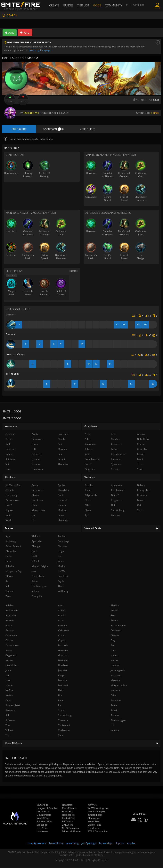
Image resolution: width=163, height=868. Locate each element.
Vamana (116, 515)
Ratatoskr (11, 711)
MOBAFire (43, 805)
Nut (60, 696)
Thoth (61, 586)
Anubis (114, 611)
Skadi (8, 520)
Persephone (38, 576)
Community (112, 5)
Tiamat (9, 591)
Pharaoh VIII (31, 113)
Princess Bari (13, 706)
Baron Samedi (118, 626)
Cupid (61, 641)
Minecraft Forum (71, 832)
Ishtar (35, 505)
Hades (114, 656)
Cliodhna (63, 439)
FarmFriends (69, 808)
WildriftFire (43, 818)
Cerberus (116, 631)
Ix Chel (35, 561)
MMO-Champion (97, 812)
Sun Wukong (65, 715)
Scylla (61, 711)
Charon (115, 636)
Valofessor (43, 832)
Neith (61, 690)
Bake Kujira (143, 439)
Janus (8, 671)
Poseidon (116, 701)
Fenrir (9, 651)
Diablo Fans (94, 825)
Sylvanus (10, 721)
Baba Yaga (64, 541)
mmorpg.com (95, 815)
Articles (131, 844)
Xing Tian (90, 469)
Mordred (63, 686)
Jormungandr (118, 671)
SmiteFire (42, 825)
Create (56, 5)
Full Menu (133, 5)
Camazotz (37, 439)
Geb (113, 651)
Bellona (10, 631)
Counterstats (44, 815)
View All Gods (81, 743)
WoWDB (92, 805)
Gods (97, 5)
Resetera (67, 805)
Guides (69, 5)
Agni (61, 606)
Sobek (114, 711)
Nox (34, 571)
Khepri (62, 676)
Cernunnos (11, 636)
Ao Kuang (11, 541)
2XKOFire (68, 825)
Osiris (9, 701)
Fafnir (114, 449)
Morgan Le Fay (119, 686)
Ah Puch (36, 536)
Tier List (83, 5)
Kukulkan (116, 676)
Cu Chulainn (118, 490)
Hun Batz (63, 665)
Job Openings (89, 844)
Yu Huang (63, 591)
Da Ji (113, 641)
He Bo (35, 556)
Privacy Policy (56, 844)
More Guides (87, 129)
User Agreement (37, 844)
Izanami (115, 665)
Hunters (10, 477)
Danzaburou (12, 646)
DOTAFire (42, 828)
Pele (61, 701)
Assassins (11, 426)
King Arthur (117, 500)
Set (7, 464)
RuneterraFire (45, 822)
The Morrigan (118, 721)
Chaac (62, 636)
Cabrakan (63, 631)
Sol (7, 715)
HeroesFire (68, 815)
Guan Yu (63, 656)
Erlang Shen (144, 490)
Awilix (9, 626)
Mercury (115, 681)
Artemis (10, 621)
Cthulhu (89, 449)
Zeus (61, 736)
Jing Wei (62, 671)
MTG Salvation (70, 828)
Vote (10, 99)
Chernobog (12, 495)
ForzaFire (68, 812)
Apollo (62, 616)
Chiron (9, 641)
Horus (155, 113)
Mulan (141, 500)
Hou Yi (114, 661)
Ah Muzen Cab (13, 485)
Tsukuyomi (64, 726)
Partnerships (106, 844)
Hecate (9, 661)
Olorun (9, 576)
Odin (113, 696)
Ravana (36, 459)
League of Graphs (47, 808)
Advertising (73, 844)
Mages (9, 529)
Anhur (61, 611)
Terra (140, 464)
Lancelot (10, 449)
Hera (8, 561)
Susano (115, 715)
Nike (87, 505)
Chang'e (36, 546)
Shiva (88, 510)
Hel (60, 556)
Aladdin (115, 606)
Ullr (113, 726)
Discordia (63, 646)
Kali (7, 676)
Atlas (88, 439)
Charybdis (63, 490)
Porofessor (43, 812)
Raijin (35, 581)
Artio (61, 621)
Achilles (10, 606)
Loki (8, 681)
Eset (113, 646)
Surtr (140, 510)
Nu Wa (9, 696)
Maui (140, 459)
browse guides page (40, 50)
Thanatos (63, 721)
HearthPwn (94, 822)
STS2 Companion (98, 832)
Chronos (62, 546)
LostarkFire (68, 818)
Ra (60, 706)
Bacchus (63, 626)
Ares (113, 616)
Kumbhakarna (93, 459)
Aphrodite (11, 616)
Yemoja (115, 730)
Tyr (87, 515)
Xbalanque (64, 730)
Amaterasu (12, 611)
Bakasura (63, 434)
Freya (61, 551)
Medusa (63, 681)
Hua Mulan (11, 665)
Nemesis (115, 690)
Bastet (9, 439)
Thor (8, 726)
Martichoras (38, 510)
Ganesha (63, 651)
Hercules (63, 661)
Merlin (9, 686)
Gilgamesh (11, 656)
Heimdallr (63, 500)
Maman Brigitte (40, 566)
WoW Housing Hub (98, 808)
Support (120, 844)
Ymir (8, 736)
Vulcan (9, 730)
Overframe (93, 828)
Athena (115, 621)
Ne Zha (9, 690)
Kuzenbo (116, 459)
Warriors (90, 477)
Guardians (91, 426)
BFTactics (68, 822)
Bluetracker (94, 818)
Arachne (10, 434)
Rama (114, 706)
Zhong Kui (37, 596)
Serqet (61, 459)
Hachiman (37, 500)
